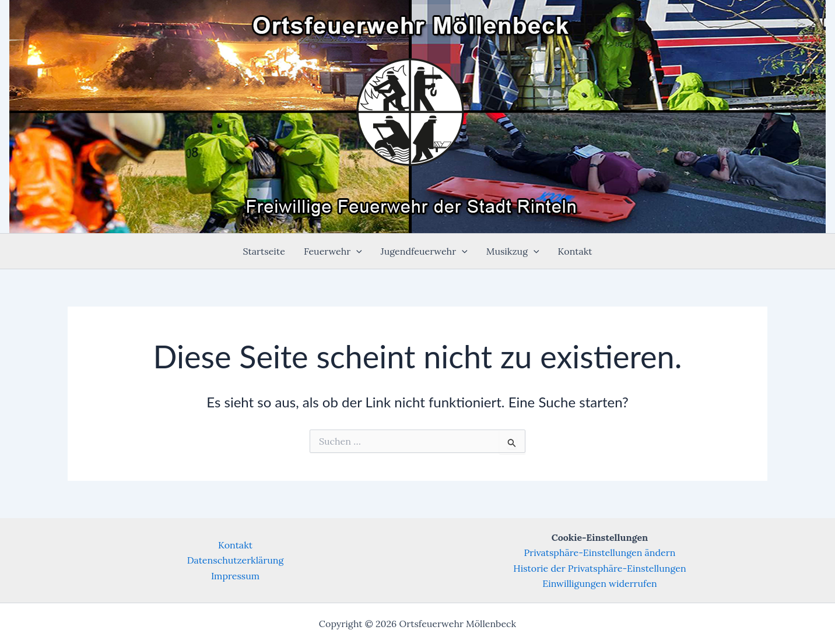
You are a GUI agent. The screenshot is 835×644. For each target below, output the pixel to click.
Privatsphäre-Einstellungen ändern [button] (600, 552)
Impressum (235, 576)
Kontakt (575, 251)
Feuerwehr (333, 251)
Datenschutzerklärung (236, 560)
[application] (356, 251)
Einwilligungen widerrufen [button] (600, 583)
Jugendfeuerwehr (424, 251)
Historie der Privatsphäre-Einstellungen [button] (599, 568)
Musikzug (513, 251)
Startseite (264, 251)
